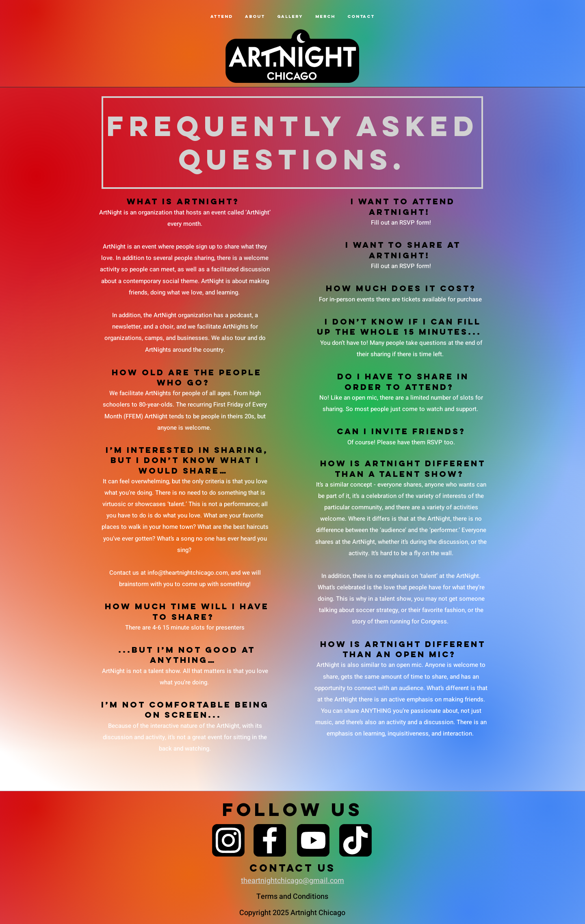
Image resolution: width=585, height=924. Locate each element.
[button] (255, 16)
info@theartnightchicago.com (188, 573)
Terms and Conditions (292, 897)
